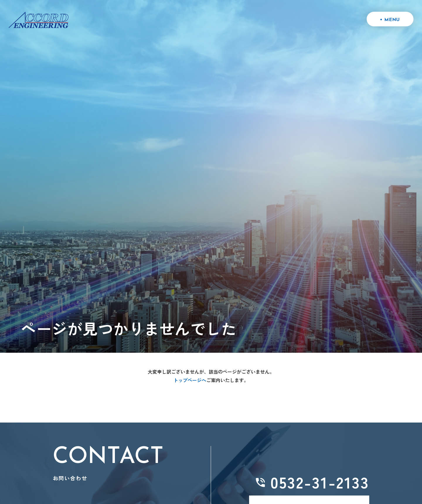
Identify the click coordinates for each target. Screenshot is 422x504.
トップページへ (190, 380)
